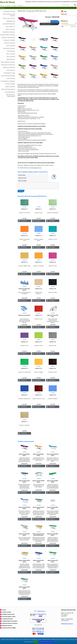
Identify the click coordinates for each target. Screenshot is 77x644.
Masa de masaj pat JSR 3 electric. (24, 481)
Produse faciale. (11, 51)
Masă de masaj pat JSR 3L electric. (24, 561)
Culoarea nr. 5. (38, 236)
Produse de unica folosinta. (8, 65)
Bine (36, 642)
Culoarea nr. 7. (24, 421)
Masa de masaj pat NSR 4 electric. (53, 508)
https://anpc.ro (41, 611)
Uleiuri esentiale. (11, 57)
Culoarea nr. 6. (24, 395)
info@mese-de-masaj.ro (67, 624)
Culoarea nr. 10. (53, 395)
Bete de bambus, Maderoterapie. (11, 96)
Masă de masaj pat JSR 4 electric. (24, 588)
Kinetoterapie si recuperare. (8, 81)
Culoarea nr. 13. (38, 315)
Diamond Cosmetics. (10, 43)
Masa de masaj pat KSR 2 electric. (38, 455)
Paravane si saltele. (10, 84)
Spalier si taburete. (10, 87)
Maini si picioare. (11, 54)
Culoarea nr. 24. (24, 342)
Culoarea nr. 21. (24, 368)
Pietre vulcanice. (11, 70)
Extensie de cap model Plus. (24, 315)
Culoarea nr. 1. (38, 209)
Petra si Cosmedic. (10, 29)
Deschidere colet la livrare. (8, 614)
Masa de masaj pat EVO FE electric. (53, 455)
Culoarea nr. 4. (24, 209)
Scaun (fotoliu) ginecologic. (8, 76)
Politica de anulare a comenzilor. (10, 623)
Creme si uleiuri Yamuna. (9, 18)
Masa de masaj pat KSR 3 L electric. (39, 508)
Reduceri (21, 6)
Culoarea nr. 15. (24, 236)
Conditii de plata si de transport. (10, 621)
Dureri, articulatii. (11, 46)
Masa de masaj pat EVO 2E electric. (24, 508)
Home (2, 6)
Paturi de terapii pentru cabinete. (9, 15)
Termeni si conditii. (6, 612)
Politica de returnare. (7, 626)
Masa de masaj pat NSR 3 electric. (53, 481)
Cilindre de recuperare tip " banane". (24, 289)
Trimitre (21, 191)
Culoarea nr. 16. (38, 289)
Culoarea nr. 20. (53, 342)
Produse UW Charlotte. (9, 40)
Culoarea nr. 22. (53, 368)
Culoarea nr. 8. (24, 262)
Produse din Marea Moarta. (8, 37)
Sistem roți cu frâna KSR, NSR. (53, 316)
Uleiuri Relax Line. (11, 26)
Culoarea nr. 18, (53, 289)
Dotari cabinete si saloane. (8, 89)
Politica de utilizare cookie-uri (47, 642)
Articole (14, 6)
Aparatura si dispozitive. (9, 67)
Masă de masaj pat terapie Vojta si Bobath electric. (38, 535)
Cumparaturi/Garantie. (7, 619)
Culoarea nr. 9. (53, 209)
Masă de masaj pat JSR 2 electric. (38, 561)
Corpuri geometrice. (10, 92)
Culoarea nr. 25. (38, 342)
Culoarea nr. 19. (38, 368)
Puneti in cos (55, 21)
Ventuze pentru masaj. (9, 73)
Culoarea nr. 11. (38, 262)
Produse (8, 6)
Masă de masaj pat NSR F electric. (53, 535)
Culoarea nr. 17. (53, 236)
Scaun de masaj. (11, 78)
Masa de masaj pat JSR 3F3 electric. (38, 481)
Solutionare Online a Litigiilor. (9, 628)
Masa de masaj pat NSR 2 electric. (24, 455)
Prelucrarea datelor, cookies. (9, 617)
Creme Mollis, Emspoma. (9, 32)
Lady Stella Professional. (9, 24)
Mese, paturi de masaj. (9, 11)
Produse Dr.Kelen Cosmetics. (8, 35)
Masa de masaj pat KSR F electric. (24, 535)
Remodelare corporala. (9, 48)
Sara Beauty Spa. (11, 21)
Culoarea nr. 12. (38, 395)
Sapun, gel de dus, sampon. (8, 62)
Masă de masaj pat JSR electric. (53, 561)
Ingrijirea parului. (11, 59)
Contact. (4, 610)
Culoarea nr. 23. (53, 262)
